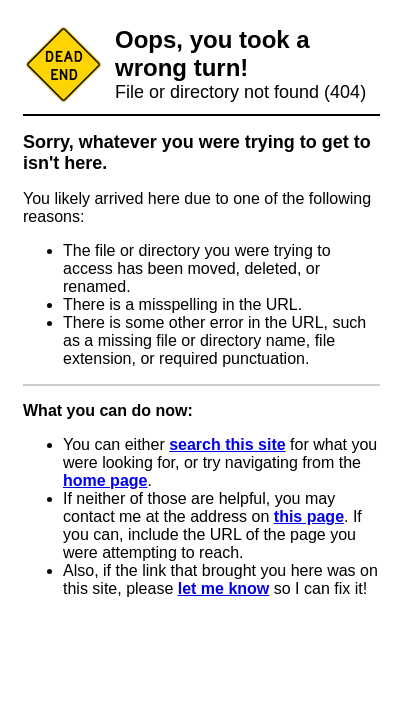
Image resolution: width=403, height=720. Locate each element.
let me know (224, 588)
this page (309, 516)
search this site (227, 444)
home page (105, 480)
